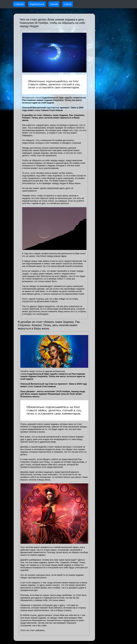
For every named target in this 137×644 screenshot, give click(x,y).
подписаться (37, 4)
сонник (54, 4)
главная (19, 4)
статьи (68, 4)
